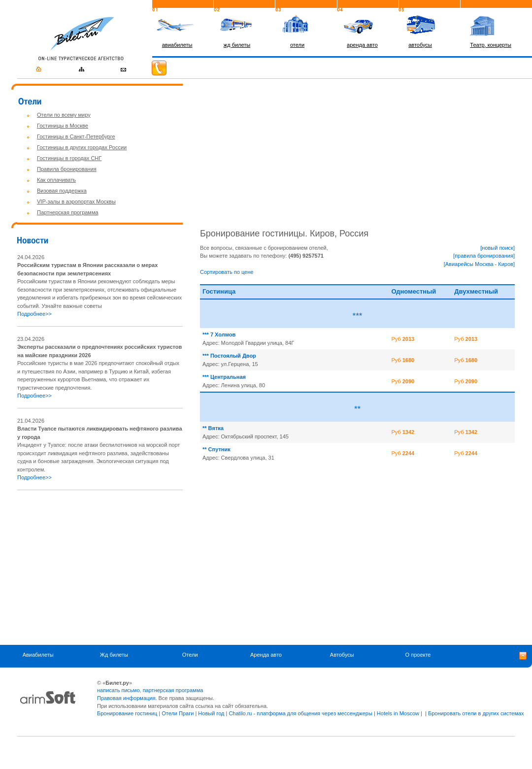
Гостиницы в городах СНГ (69, 158)
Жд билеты (114, 655)
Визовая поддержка (62, 191)
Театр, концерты (491, 45)
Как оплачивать (56, 180)
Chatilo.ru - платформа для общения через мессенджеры (300, 713)
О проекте (418, 655)
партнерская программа (173, 690)
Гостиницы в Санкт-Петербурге (76, 136)
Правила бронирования (67, 169)
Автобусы (342, 655)
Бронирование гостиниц (127, 713)
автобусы (420, 45)
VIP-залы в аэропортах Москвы (76, 201)
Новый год (211, 713)
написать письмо (118, 690)
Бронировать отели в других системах (476, 713)
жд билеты (237, 45)
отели (297, 45)
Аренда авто (266, 655)
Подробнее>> (34, 314)
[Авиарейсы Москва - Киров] (479, 264)
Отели (190, 655)
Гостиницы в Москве (63, 126)
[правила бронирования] (484, 256)
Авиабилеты (38, 655)
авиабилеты (177, 45)
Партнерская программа (68, 212)
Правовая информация (126, 698)
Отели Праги (178, 713)
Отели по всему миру (64, 115)
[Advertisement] (100, 568)
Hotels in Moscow (398, 713)
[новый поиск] (498, 248)
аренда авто (362, 45)
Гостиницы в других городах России (82, 147)
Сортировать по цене (227, 272)
